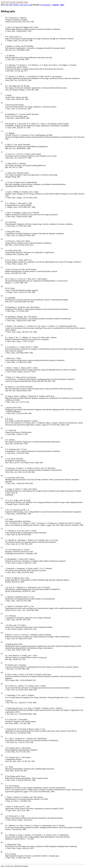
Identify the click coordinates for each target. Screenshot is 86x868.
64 (2, 633)
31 (2, 305)
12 (2, 122)
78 (2, 774)
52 (2, 517)
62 (2, 614)
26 (2, 258)
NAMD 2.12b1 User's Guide (23, 5)
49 (2, 487)
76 (2, 755)
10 (2, 103)
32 (2, 315)
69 (2, 684)
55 (2, 548)
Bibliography (8, 11)
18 (2, 180)
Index (7, 5)
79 (2, 784)
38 (2, 375)
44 (2, 438)
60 (2, 595)
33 (2, 324)
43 (2, 428)
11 (2, 112)
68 (2, 673)
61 (2, 604)
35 (2, 345)
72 (2, 718)
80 (2, 795)
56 (2, 557)
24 (2, 239)
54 (2, 538)
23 (2, 230)
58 (2, 576)
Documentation (46, 5)
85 (2, 842)
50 (2, 498)
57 (2, 567)
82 (2, 814)
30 (2, 296)
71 (2, 706)
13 (2, 131)
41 (2, 406)
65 (2, 642)
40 (2, 394)
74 (2, 737)
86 (2, 852)
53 (2, 529)
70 (2, 693)
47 (2, 466)
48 (2, 476)
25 (2, 249)
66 (2, 654)
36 (2, 356)
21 (2, 211)
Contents (55, 5)
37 (2, 366)
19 (2, 190)
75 (2, 746)
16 (2, 162)
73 (2, 727)
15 (2, 152)
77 (2, 765)
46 (2, 457)
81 (2, 805)
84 (2, 833)
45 (2, 447)
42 (2, 417)
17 (2, 171)
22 (2, 220)
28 (2, 277)
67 (2, 663)
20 (2, 201)
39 (2, 385)
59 (2, 585)
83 (2, 824)
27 (2, 267)
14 (2, 143)
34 (2, 336)
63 (2, 623)
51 (2, 508)
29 (2, 286)
